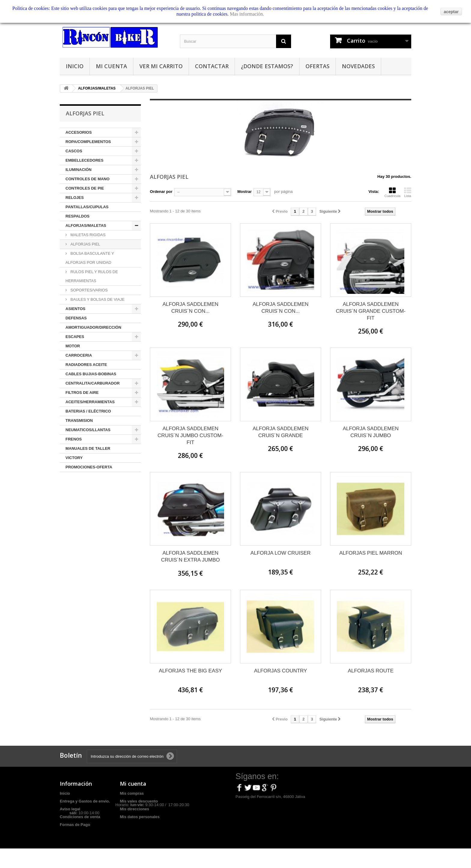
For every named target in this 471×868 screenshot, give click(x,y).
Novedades (358, 66)
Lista (408, 192)
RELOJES (75, 198)
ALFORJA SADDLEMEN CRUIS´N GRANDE (281, 432)
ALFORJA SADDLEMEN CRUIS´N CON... (190, 308)
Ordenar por (161, 192)
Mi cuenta (111, 66)
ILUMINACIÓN (79, 170)
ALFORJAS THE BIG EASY (190, 671)
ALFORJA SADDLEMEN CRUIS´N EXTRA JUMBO (190, 556)
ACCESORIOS (79, 132)
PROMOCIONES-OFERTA (89, 467)
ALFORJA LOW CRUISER (281, 553)
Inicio (75, 66)
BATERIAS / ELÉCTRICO (88, 411)
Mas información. (247, 14)
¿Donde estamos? (267, 66)
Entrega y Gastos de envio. (85, 801)
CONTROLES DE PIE (85, 188)
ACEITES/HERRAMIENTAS (90, 402)
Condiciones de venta (80, 817)
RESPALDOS (77, 216)
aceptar (451, 12)
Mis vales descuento (139, 801)
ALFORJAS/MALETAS (86, 225)
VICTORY (74, 458)
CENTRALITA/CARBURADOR (93, 383)
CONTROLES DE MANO (88, 179)
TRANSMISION (79, 420)
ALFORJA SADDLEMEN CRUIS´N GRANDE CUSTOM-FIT (371, 311)
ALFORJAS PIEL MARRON (371, 553)
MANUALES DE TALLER (88, 448)
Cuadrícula (392, 192)
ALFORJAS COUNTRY (281, 671)
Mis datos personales (140, 817)
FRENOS (74, 439)
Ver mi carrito (161, 66)
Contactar (212, 66)
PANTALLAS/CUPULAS (87, 207)
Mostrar (245, 192)
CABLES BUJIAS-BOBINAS (91, 374)
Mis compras (132, 793)
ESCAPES (75, 337)
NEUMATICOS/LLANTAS (88, 430)
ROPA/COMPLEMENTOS (88, 142)
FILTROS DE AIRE (82, 393)
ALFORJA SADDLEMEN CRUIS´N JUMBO (371, 432)
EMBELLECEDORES (84, 160)
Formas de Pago (75, 825)
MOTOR (73, 346)
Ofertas (318, 66)
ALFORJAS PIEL (85, 244)
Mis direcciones (135, 809)
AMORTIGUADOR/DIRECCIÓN (93, 327)
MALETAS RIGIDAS (87, 235)
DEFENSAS (76, 318)
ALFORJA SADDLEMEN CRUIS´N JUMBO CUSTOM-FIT (191, 436)
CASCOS (74, 151)
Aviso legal (70, 809)
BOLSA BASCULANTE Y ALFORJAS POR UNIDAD (90, 258)
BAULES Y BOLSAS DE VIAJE (97, 299)
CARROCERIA (79, 355)
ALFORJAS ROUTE (371, 671)
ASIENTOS (75, 309)
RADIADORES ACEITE (86, 365)
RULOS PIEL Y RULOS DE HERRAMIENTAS (92, 276)
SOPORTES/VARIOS (88, 290)
